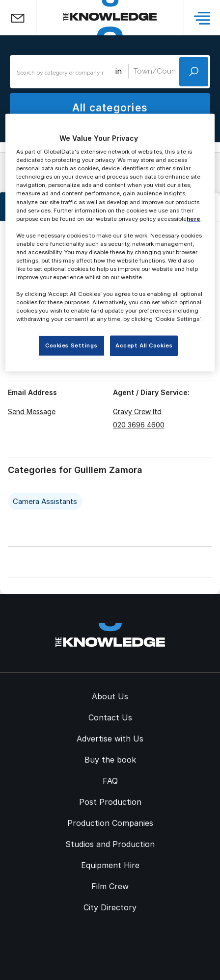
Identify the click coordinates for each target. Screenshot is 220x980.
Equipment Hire (110, 865)
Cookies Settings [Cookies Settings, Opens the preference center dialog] (71, 345)
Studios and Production (110, 844)
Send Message (32, 411)
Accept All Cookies (144, 345)
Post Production (110, 802)
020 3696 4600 (139, 425)
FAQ (110, 781)
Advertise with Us (110, 739)
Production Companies (110, 823)
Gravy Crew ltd (137, 411)
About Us (110, 696)
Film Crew (110, 886)
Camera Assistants (45, 501)
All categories (110, 108)
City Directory (110, 907)
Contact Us (110, 717)
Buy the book (110, 760)
